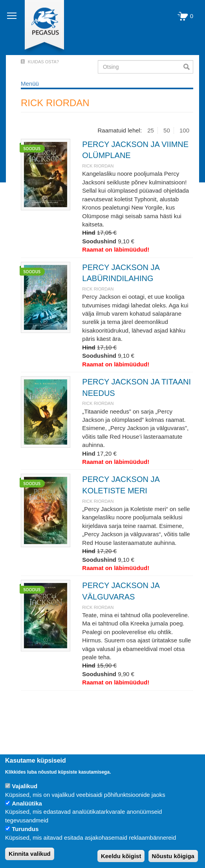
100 (184, 130)
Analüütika (27, 803)
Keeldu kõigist (121, 856)
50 (167, 130)
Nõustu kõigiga (173, 856)
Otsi (188, 67)
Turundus (25, 829)
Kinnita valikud (30, 854)
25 (151, 130)
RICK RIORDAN (98, 166)
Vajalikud (25, 786)
